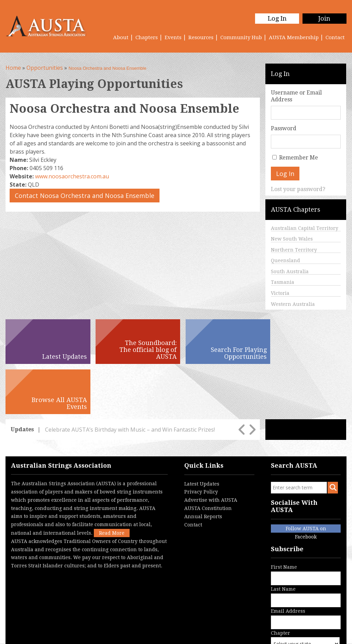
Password (284, 128)
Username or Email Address (296, 96)
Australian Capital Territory (305, 228)
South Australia (290, 271)
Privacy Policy (201, 442)
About (121, 37)
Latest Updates (202, 434)
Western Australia (293, 304)
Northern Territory (294, 250)
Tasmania (283, 282)
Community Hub (241, 37)
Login (151, 635)
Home (13, 68)
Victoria (280, 293)
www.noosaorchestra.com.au (72, 176)
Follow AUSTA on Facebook (306, 479)
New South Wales (292, 239)
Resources (201, 37)
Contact (335, 37)
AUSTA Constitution (208, 458)
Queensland (285, 260)
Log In (277, 18)
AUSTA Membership (294, 37)
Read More (112, 483)
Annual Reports (203, 466)
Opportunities (45, 68)
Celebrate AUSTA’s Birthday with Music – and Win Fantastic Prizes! (130, 379)
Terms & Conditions (84, 635)
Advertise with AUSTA (211, 450)
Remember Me (299, 158)
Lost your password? (298, 189)
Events (173, 37)
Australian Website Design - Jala (306, 628)
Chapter (305, 595)
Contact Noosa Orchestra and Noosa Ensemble (85, 196)
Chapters (147, 37)
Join (324, 18)
